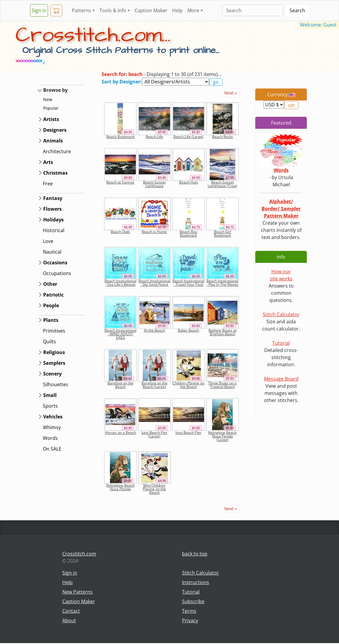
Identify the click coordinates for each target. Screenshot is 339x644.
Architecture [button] (57, 151)
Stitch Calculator (281, 314)
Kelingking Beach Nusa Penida (120, 487)
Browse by (55, 90)
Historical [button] (54, 230)
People (51, 305)
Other (50, 284)
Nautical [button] (52, 252)
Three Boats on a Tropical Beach (222, 385)
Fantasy (53, 198)
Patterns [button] (81, 10)
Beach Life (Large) (188, 137)
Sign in (39, 10)
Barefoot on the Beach (120, 385)
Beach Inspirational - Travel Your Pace (188, 283)
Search (297, 10)
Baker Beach (188, 330)
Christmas (55, 173)
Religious (54, 352)
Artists (51, 119)
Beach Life (154, 137)
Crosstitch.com (79, 554)
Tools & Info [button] (113, 10)
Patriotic (53, 295)
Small (50, 395)
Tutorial (281, 343)
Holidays (53, 220)
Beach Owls (120, 232)
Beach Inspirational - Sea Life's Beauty (120, 283)
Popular (51, 108)
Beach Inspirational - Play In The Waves (222, 283)
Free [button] (48, 184)
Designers (55, 130)
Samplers (54, 363)
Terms (189, 611)
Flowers (52, 209)
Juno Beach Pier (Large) (154, 434)
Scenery (52, 374)
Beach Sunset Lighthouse (154, 184)
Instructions (196, 582)
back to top (195, 554)
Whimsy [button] (52, 427)
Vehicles (53, 417)
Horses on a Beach (120, 433)
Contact (71, 611)
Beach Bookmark (120, 137)
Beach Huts (189, 182)
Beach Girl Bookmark (223, 233)
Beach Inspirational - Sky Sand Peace (154, 283)
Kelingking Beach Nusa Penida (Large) (222, 436)
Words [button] (50, 438)
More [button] (193, 10)
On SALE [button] (52, 449)
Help (177, 10)
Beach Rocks (223, 137)
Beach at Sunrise (120, 182)
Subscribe (193, 601)
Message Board (281, 379)
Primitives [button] (54, 331)
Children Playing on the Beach (188, 385)
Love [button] (48, 241)
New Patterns (77, 592)
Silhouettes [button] (56, 384)
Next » (231, 93)
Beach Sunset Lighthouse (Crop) (222, 184)
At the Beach (154, 330)
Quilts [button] (49, 342)
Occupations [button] (57, 273)
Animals (53, 141)
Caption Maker (151, 10)
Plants (51, 320)
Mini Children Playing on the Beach (154, 489)
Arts (48, 162)
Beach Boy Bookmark (188, 233)
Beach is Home (154, 232)
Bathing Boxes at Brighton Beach (223, 332)
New (48, 99)
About (69, 620)
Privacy (190, 620)
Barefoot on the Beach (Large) (154, 385)
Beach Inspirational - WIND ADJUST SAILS (120, 334)
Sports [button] (50, 406)
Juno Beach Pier (188, 433)
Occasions (55, 263)
